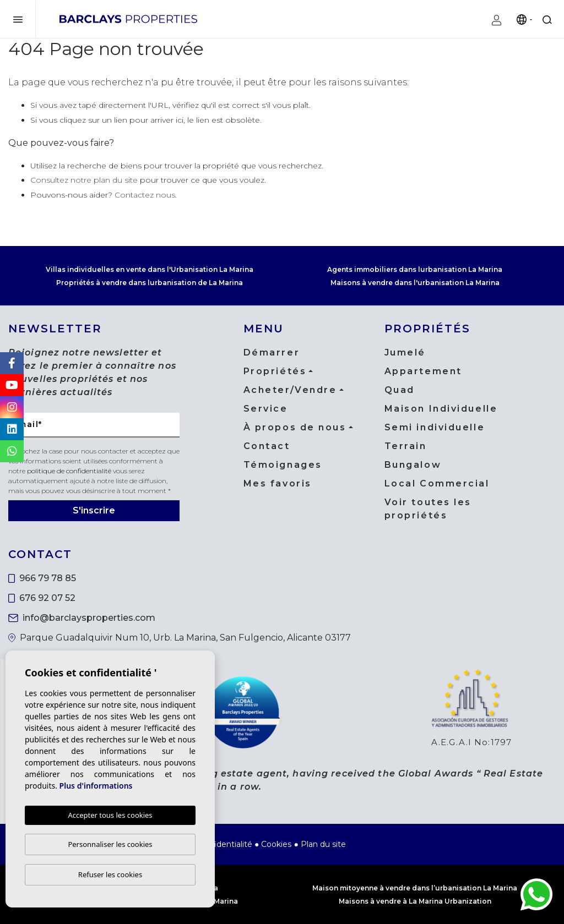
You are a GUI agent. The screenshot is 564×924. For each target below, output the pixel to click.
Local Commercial (437, 483)
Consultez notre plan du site (84, 180)
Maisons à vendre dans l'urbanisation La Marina (415, 283)
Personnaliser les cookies (110, 844)
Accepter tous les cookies (110, 815)
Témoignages (283, 465)
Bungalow (413, 465)
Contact (267, 446)
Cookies (276, 844)
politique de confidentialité (70, 471)
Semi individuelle (435, 427)
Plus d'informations (96, 786)
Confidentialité (224, 844)
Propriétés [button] (275, 371)
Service (266, 409)
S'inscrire (94, 510)
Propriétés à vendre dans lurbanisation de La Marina (150, 283)
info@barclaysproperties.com (82, 618)
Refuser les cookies (110, 874)
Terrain (406, 446)
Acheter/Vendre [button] (290, 390)
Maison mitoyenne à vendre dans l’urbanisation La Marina (415, 888)
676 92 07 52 (42, 598)
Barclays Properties (128, 19)
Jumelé (405, 352)
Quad (400, 390)
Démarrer (272, 352)
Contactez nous (145, 195)
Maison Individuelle (441, 409)
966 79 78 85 (42, 578)
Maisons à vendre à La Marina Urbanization (415, 901)
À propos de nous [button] (295, 427)
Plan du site (323, 844)
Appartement (423, 371)
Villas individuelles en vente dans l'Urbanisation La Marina (150, 269)
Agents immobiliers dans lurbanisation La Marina (415, 269)
